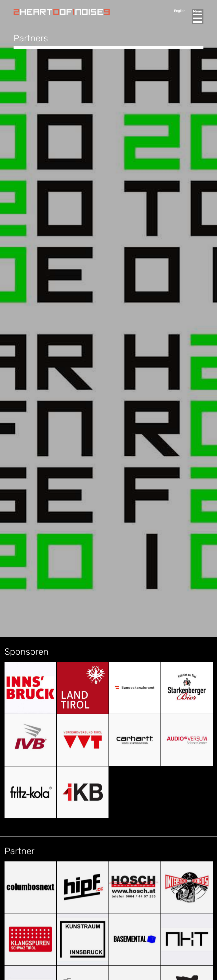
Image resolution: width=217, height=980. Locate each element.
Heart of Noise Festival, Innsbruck (62, 12)
